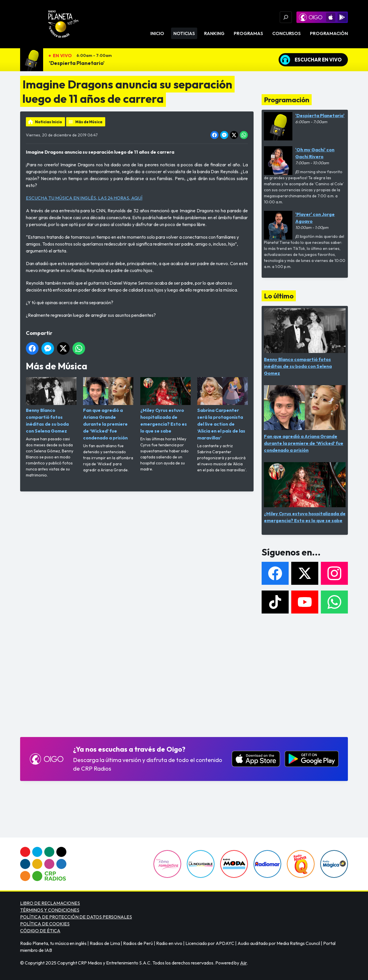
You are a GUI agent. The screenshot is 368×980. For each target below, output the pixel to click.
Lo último (279, 296)
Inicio (157, 33)
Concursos (286, 33)
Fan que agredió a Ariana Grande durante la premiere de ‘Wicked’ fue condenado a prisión (108, 409)
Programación (329, 33)
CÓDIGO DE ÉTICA (40, 931)
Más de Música (89, 122)
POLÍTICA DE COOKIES (45, 924)
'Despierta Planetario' (77, 63)
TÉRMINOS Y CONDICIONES (50, 910)
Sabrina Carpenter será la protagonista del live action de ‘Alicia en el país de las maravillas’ (223, 409)
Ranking (214, 33)
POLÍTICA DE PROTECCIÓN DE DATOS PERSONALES (76, 917)
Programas (248, 33)
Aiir (243, 963)
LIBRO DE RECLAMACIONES (50, 903)
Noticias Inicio (49, 122)
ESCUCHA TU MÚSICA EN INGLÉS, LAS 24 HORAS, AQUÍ (84, 198)
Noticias (184, 33)
